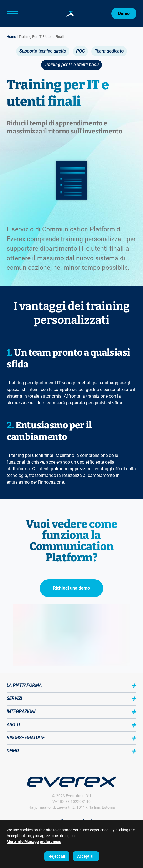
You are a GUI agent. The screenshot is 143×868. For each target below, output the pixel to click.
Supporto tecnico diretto (43, 51)
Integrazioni (21, 712)
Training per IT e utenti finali (71, 65)
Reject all (57, 856)
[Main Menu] (21, 14)
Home (11, 37)
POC (80, 51)
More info (15, 842)
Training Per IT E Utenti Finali (41, 37)
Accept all (86, 856)
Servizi (14, 698)
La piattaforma (24, 685)
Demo (124, 13)
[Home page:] (70, 14)
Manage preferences (43, 842)
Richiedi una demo (71, 588)
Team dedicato (109, 51)
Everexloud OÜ (78, 796)
